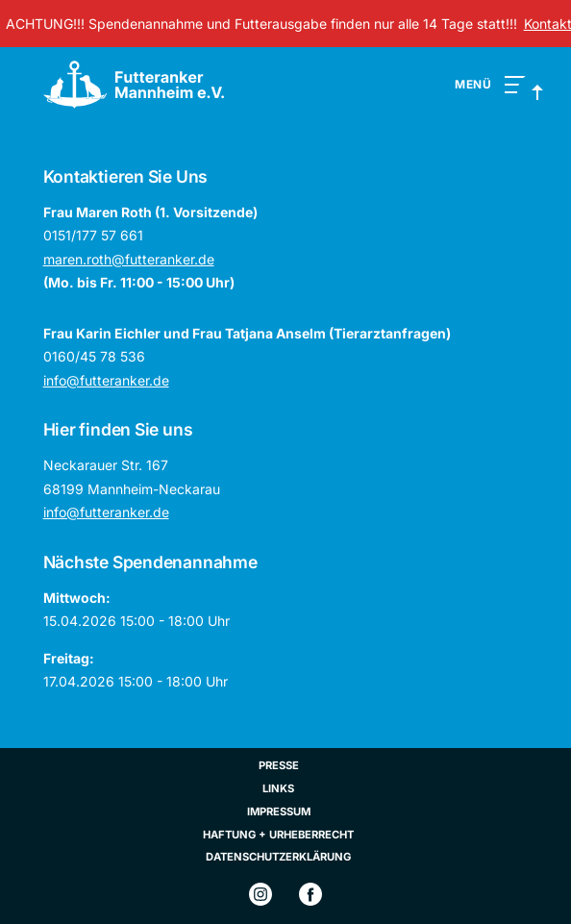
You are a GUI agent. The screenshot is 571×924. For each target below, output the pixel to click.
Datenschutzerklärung (278, 857)
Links (278, 788)
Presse (279, 765)
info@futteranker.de (106, 380)
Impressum (279, 812)
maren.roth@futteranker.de (129, 259)
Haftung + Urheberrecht (278, 835)
